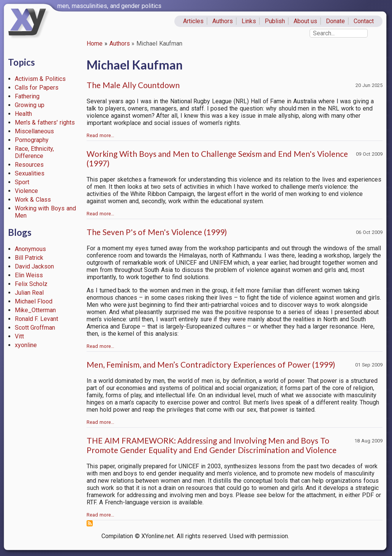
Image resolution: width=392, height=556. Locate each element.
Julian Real (29, 293)
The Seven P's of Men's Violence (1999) (157, 232)
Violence (26, 191)
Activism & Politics (40, 79)
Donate (335, 21)
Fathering (27, 96)
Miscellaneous (34, 131)
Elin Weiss (29, 275)
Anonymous (30, 249)
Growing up (30, 105)
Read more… (100, 135)
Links (249, 21)
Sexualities (30, 173)
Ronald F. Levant (37, 319)
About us (306, 21)
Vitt (19, 336)
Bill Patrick (29, 258)
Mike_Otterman (35, 310)
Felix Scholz (31, 284)
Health (23, 114)
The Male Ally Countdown (133, 85)
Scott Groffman (35, 328)
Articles (193, 21)
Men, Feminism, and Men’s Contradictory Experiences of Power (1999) (211, 364)
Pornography (32, 140)
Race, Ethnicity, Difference (35, 152)
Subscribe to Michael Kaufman (90, 523)
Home (95, 43)
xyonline (26, 345)
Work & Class (33, 200)
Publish (275, 21)
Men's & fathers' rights (45, 122)
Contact (364, 21)
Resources (29, 165)
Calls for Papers (37, 88)
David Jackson (35, 266)
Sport (22, 182)
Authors (223, 21)
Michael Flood (34, 301)
